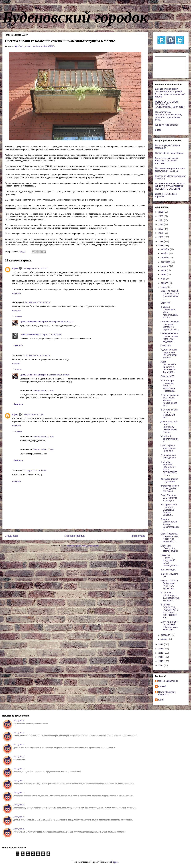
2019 (161, 241)
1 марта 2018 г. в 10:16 (43, 391)
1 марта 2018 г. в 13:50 (43, 450)
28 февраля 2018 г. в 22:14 (38, 355)
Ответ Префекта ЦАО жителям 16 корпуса (169, 498)
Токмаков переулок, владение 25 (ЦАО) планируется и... (170, 560)
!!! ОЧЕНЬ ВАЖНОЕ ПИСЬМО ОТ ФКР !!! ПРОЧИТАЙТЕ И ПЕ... (169, 468)
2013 (161, 661)
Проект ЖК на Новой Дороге (169, 153)
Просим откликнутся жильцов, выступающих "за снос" (170, 170)
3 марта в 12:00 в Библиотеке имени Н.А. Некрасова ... (169, 584)
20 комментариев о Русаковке (169, 480)
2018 (161, 246)
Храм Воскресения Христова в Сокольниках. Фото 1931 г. (168, 367)
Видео (158, 130)
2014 (161, 657)
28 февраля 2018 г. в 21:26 (38, 302)
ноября (165, 253)
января (165, 639)
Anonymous (19, 720)
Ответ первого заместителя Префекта (168, 448)
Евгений (162, 686)
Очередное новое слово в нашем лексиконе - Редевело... (169, 337)
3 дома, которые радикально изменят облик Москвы (169, 354)
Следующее (12, 536)
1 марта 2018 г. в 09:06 (51, 335)
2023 (161, 224)
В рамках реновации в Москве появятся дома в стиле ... (169, 312)
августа (165, 266)
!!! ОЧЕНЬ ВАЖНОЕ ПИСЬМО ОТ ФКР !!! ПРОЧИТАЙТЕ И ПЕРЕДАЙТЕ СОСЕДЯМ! (170, 186)
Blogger (115, 862)
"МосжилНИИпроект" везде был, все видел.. (170, 488)
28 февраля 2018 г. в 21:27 (61, 322)
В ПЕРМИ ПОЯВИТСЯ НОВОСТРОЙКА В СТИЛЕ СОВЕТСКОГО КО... (169, 611)
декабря (165, 249)
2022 (161, 229)
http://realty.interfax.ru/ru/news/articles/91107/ (35, 46)
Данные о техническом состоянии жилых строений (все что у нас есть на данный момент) (170, 93)
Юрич (15, 268)
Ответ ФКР (166, 303)
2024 (161, 220)
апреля (165, 283)
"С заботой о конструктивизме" (170, 439)
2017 (161, 644)
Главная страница (74, 536)
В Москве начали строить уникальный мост (169, 414)
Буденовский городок (75, 17)
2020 (161, 237)
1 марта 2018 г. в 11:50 (33, 415)
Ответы (19, 316)
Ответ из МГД (167, 376)
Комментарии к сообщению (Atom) (83, 546)
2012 (161, 665)
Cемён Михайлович (30, 335)
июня (164, 274)
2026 (161, 212)
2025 (161, 216)
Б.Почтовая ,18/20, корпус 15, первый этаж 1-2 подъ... (170, 597)
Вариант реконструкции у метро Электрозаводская (170, 524)
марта (164, 287)
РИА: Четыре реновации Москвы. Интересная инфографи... (168, 386)
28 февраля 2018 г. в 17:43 (35, 268)
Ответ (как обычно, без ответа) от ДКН (169, 548)
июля (164, 270)
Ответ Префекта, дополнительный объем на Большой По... (170, 538)
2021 (161, 233)
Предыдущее (138, 536)
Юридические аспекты (166, 125)
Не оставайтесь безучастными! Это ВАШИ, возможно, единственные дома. (168, 116)
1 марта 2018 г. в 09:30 (59, 375)
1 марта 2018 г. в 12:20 (43, 437)
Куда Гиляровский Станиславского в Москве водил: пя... (170, 295)
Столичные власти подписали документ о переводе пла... (170, 325)
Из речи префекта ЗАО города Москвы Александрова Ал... (170, 400)
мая (163, 279)
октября (165, 258)
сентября (166, 262)
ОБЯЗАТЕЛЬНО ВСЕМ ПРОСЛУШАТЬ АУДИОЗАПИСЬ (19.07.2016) (170, 104)
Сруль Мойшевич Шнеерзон (34, 322)
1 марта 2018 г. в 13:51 (36, 471)
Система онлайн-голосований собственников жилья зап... (169, 626)
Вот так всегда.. (168, 570)
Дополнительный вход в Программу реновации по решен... (169, 427)
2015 (161, 653)
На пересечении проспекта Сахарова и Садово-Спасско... (169, 510)
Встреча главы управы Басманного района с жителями (166, 161)
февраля (166, 635)
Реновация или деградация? (168, 456)
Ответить (17, 293)
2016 (161, 649)
